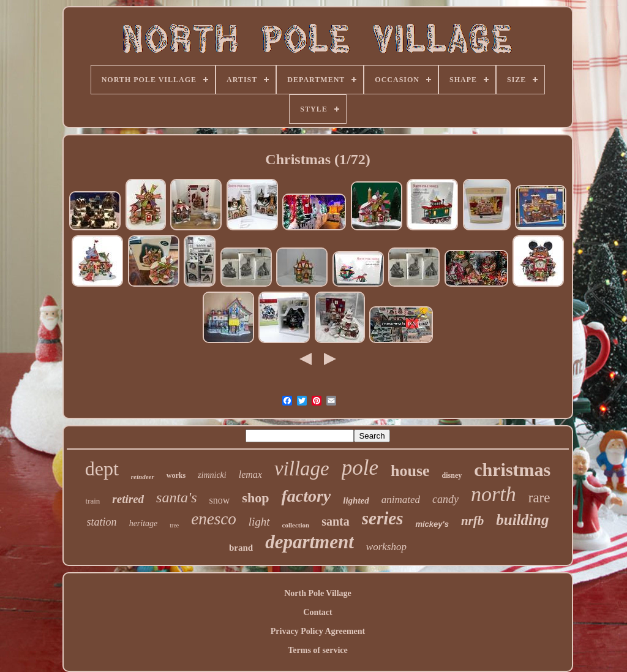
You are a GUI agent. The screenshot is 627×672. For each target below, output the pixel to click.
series (383, 518)
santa (336, 521)
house (410, 471)
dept (102, 469)
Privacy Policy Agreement (318, 631)
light (259, 522)
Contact (317, 612)
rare (539, 498)
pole (360, 468)
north (494, 494)
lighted (356, 500)
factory (306, 496)
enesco (213, 519)
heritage (144, 523)
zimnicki (212, 475)
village (302, 469)
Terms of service (317, 650)
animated (401, 500)
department (310, 542)
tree (174, 525)
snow (220, 500)
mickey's (432, 524)
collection (296, 525)
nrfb (472, 521)
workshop (386, 547)
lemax (250, 474)
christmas (512, 470)
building (522, 520)
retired (128, 499)
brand (241, 548)
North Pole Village (318, 593)
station (102, 522)
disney (452, 475)
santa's (176, 497)
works (176, 475)
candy (445, 499)
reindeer (143, 477)
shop (255, 498)
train (93, 501)
